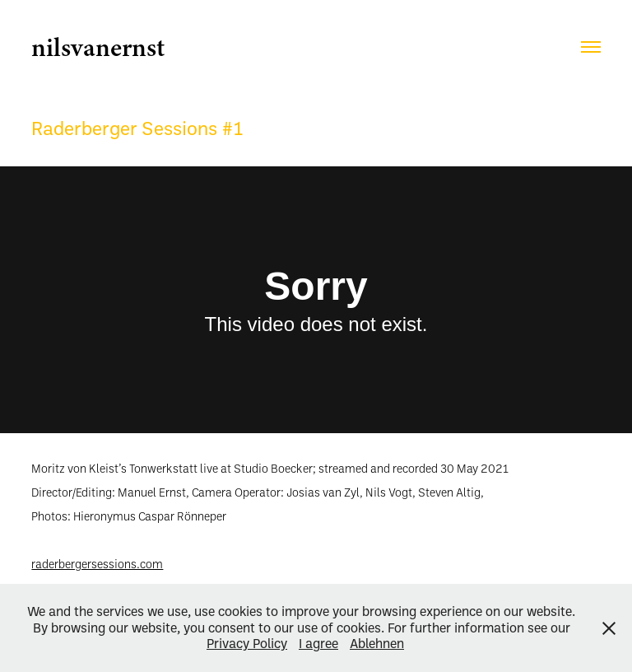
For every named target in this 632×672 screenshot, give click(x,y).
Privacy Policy (247, 643)
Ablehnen (377, 643)
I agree (318, 643)
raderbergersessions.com (97, 564)
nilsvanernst (98, 47)
